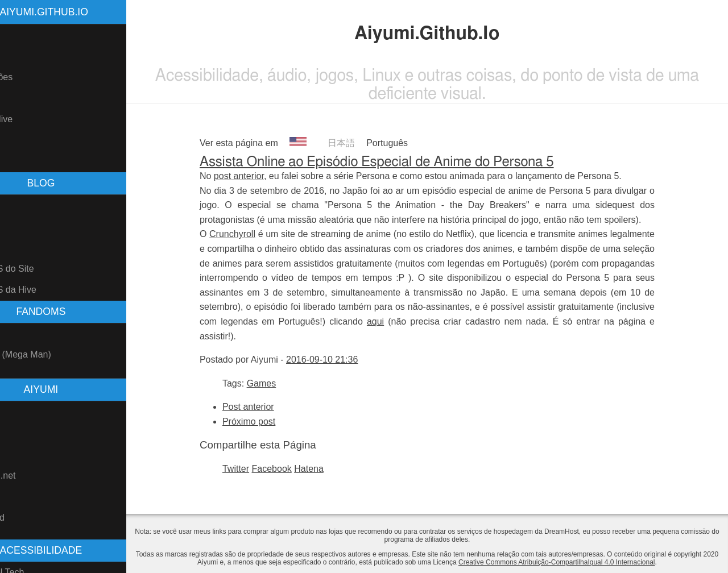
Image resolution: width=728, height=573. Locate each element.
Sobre (18, 56)
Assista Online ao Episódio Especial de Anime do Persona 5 (399, 162)
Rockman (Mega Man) (51, 354)
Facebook (294, 469)
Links (16, 141)
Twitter (258, 469)
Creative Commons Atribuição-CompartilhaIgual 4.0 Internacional (602, 562)
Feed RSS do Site (42, 269)
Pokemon (25, 333)
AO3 (15, 497)
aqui (398, 321)
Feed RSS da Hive (44, 290)
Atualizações (32, 77)
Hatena (331, 469)
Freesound (28, 518)
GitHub (20, 432)
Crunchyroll (255, 234)
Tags (15, 248)
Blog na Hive (32, 119)
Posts (17, 205)
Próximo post (271, 422)
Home (18, 35)
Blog (15, 98)
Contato (22, 162)
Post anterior (270, 407)
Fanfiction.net (33, 476)
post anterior (261, 176)
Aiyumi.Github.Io (88, 12)
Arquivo (21, 227)
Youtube (22, 411)
